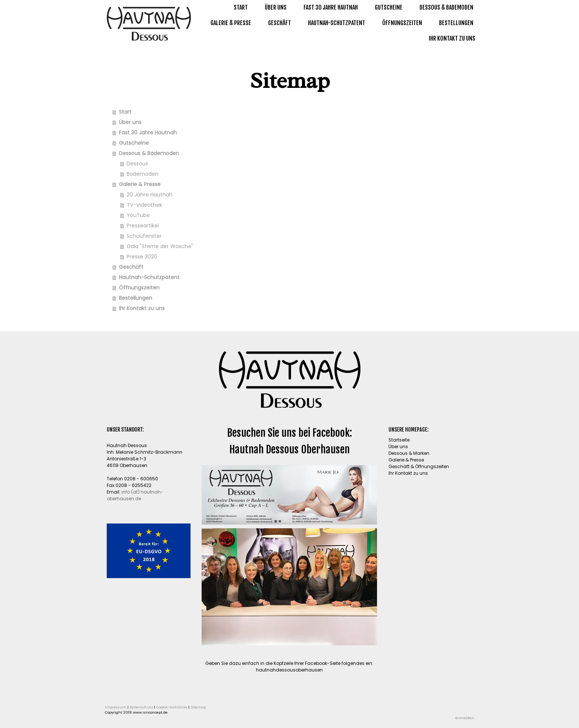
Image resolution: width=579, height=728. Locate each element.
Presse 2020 (142, 257)
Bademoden (143, 174)
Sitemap (198, 707)
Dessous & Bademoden (446, 7)
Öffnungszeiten (402, 23)
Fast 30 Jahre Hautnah (331, 7)
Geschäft (280, 23)
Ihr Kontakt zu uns (452, 38)
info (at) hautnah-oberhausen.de (135, 495)
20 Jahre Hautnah (150, 195)
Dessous (137, 164)
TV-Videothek (144, 205)
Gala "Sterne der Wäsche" (160, 246)
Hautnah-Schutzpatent (337, 23)
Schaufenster (144, 236)
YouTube (138, 215)
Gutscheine (389, 7)
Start (241, 7)
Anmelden (465, 718)
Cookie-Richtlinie (172, 707)
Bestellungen (456, 23)
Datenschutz (141, 707)
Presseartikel (143, 226)
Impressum (116, 707)
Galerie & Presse (231, 23)
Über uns (276, 7)
